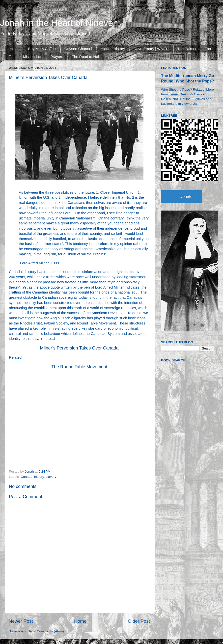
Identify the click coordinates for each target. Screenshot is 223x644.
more (47, 339)
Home (15, 49)
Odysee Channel (78, 49)
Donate (186, 197)
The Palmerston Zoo (194, 49)
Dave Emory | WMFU (151, 49)
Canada (26, 477)
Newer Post (21, 621)
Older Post (139, 621)
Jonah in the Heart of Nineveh (59, 23)
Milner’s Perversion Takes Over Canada (79, 348)
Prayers (57, 57)
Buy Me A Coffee (42, 49)
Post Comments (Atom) (47, 631)
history (39, 477)
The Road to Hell (86, 57)
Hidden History (113, 49)
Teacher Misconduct (25, 57)
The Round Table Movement (79, 367)
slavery (51, 477)
